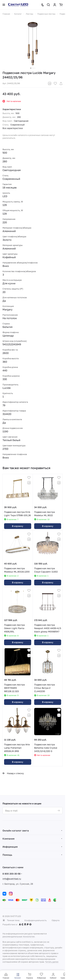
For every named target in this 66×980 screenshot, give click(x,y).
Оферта (56, 920)
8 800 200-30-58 (11, 874)
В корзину (18, 526)
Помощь (7, 855)
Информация (10, 847)
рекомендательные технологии (19, 936)
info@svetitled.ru (12, 879)
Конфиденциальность (36, 920)
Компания (9, 839)
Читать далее (52, 962)
